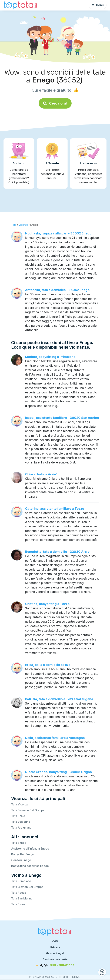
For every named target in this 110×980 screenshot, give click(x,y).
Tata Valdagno (21, 822)
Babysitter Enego (23, 854)
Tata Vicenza (20, 804)
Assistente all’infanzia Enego (30, 849)
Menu (98, 5)
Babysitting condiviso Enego (30, 866)
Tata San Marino (22, 898)
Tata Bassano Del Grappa (28, 810)
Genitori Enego (21, 860)
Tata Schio (18, 816)
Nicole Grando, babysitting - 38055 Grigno (58, 772)
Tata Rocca (19, 893)
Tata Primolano (21, 881)
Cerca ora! (55, 103)
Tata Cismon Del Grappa (27, 887)
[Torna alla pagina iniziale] (21, 5)
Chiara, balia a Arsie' (41, 474)
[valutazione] (55, 965)
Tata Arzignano (21, 827)
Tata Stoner (19, 904)
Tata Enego (19, 843)
